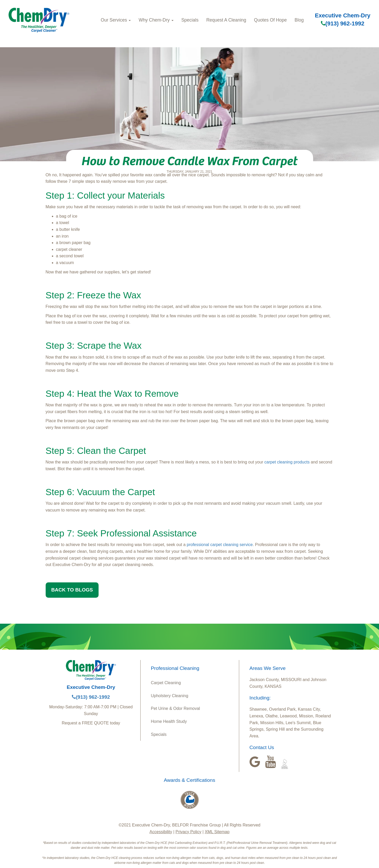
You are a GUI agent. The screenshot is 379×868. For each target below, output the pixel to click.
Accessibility (161, 832)
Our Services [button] (116, 20)
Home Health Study (169, 721)
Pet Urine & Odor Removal (175, 708)
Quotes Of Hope (270, 20)
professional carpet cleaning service (220, 545)
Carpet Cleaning (166, 683)
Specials (190, 20)
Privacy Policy (189, 832)
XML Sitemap (217, 832)
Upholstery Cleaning (170, 696)
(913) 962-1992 (343, 23)
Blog (299, 20)
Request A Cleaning (226, 20)
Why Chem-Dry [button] (156, 20)
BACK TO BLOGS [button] (72, 590)
